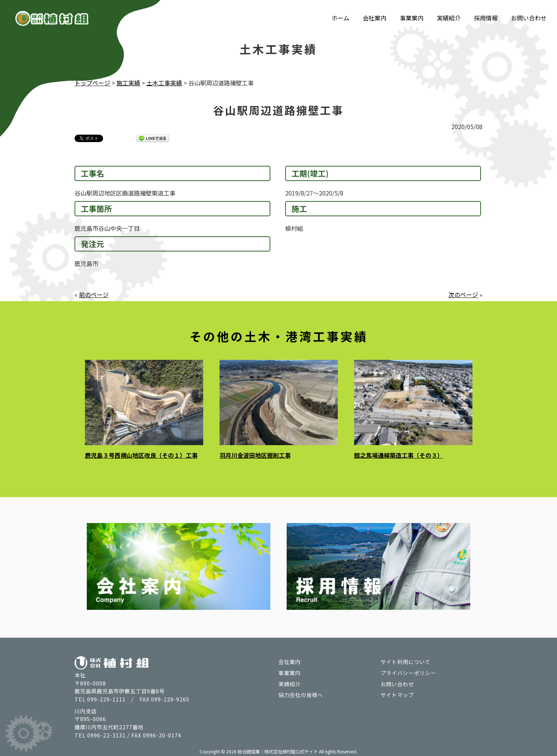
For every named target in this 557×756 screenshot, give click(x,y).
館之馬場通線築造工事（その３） (399, 455)
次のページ (463, 294)
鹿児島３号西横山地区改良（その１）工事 (141, 455)
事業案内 (412, 18)
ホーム (340, 18)
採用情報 (486, 18)
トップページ (92, 83)
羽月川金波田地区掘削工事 (255, 455)
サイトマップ (397, 694)
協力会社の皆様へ (301, 694)
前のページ (94, 294)
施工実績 (128, 83)
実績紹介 (449, 18)
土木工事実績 (164, 83)
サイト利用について (406, 661)
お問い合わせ (529, 18)
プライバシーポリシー (408, 672)
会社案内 (375, 18)
